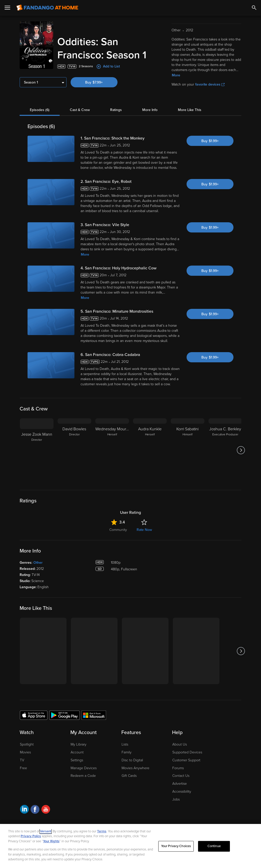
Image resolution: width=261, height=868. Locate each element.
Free (23, 768)
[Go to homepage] (47, 8)
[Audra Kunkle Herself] (150, 450)
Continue (214, 846)
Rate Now (144, 530)
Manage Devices (84, 768)
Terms (102, 831)
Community (118, 530)
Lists (125, 744)
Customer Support (186, 760)
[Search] (254, 8)
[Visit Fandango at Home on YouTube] (46, 810)
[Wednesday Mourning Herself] (112, 450)
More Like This (190, 110)
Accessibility (182, 791)
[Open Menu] (7, 8)
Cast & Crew (80, 110)
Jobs (176, 799)
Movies (25, 752)
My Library (79, 744)
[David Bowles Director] (74, 450)
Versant (46, 831)
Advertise (180, 784)
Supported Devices (187, 752)
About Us (180, 744)
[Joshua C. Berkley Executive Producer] (225, 450)
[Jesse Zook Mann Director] (37, 450)
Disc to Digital (132, 760)
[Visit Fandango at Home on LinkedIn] (24, 810)
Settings (77, 760)
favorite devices (210, 84)
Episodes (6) (40, 110)
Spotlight (27, 744)
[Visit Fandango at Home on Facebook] (35, 810)
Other (38, 563)
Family (127, 752)
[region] (130, 846)
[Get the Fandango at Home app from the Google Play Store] (64, 715)
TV (22, 760)
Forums (178, 768)
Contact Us (181, 776)
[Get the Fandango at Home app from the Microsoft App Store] (94, 715)
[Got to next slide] (241, 450)
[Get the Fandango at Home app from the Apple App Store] (34, 715)
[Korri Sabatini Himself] (188, 450)
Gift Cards (129, 776)
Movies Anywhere (135, 768)
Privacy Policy (31, 836)
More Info (150, 110)
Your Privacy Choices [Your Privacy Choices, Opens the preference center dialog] (176, 846)
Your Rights (51, 841)
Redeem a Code (83, 776)
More (176, 75)
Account (77, 752)
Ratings (116, 110)
